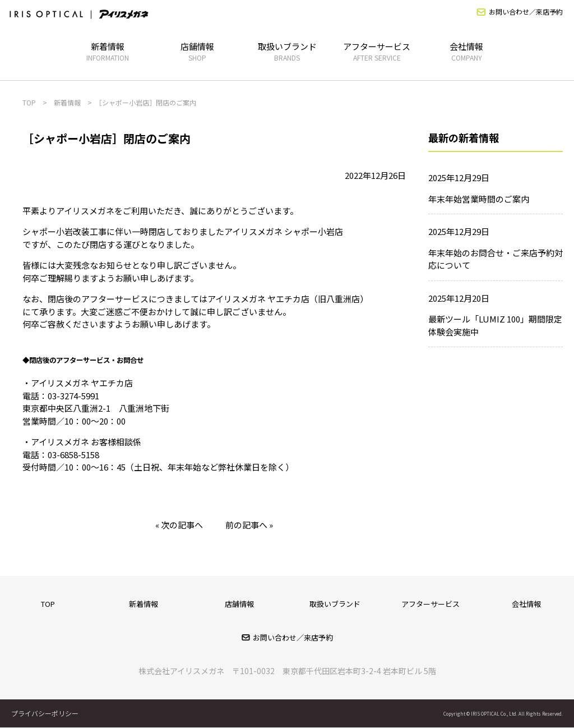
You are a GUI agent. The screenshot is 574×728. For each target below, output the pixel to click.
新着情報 (108, 51)
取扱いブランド (287, 51)
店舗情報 (197, 51)
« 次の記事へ (179, 525)
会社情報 (466, 51)
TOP (48, 604)
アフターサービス (377, 51)
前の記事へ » (249, 525)
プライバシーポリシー (45, 713)
